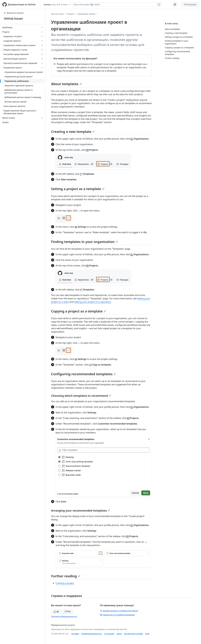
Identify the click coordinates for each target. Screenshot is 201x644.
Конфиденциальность (92, 634)
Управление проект (86, 14)
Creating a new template (73, 132)
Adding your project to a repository (92, 302)
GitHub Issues (13, 18)
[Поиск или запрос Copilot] (117, 4)
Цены (119, 634)
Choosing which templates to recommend (81, 396)
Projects (70, 14)
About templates (66, 84)
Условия (75, 634)
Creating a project (65, 583)
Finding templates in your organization (85, 242)
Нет (68, 611)
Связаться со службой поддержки (117, 615)
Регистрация (190, 4)
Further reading (66, 576)
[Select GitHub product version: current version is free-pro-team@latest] (57, 5)
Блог (147, 634)
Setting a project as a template (78, 189)
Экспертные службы (134, 634)
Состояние (109, 634)
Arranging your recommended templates (81, 511)
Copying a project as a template (79, 311)
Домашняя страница (14, 13)
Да (56, 611)
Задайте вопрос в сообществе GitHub (119, 611)
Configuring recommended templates (83, 374)
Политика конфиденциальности (64, 616)
